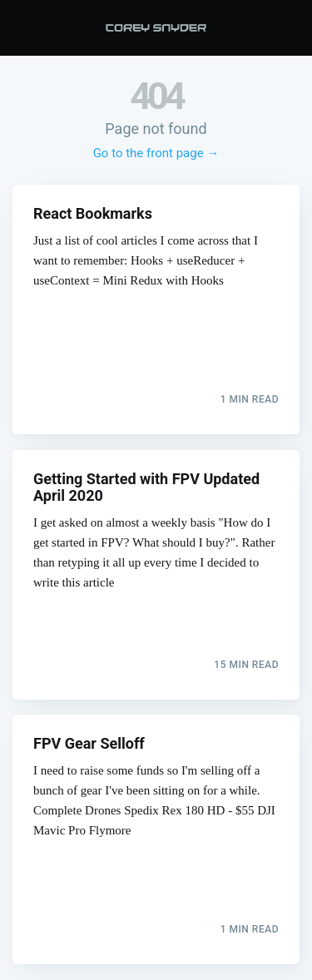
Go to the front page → (156, 153)
